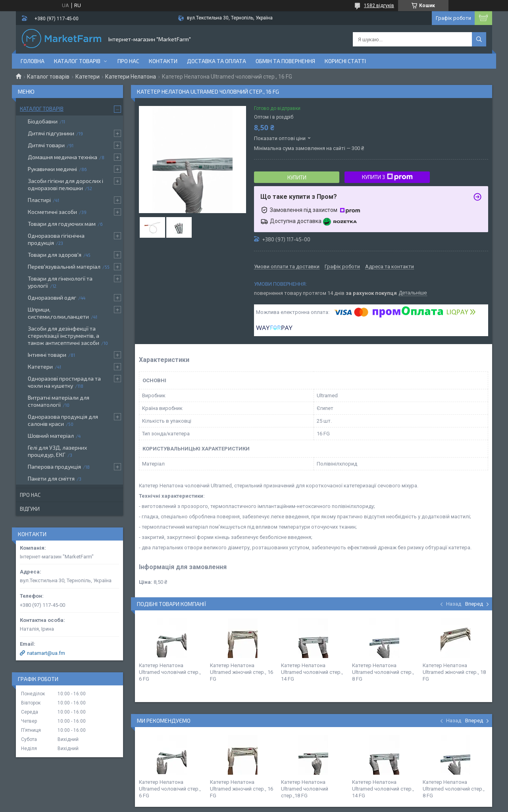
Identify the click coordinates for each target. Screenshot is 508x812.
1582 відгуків (379, 6)
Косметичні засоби (52, 212)
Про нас (128, 61)
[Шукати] (479, 39)
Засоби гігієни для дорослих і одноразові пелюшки (65, 184)
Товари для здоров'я (55, 255)
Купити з (387, 177)
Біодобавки (43, 121)
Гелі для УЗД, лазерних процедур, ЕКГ (57, 451)
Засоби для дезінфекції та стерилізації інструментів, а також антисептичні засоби (63, 336)
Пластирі (39, 200)
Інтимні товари (47, 355)
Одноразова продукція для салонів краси (63, 420)
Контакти (163, 61)
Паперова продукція (54, 467)
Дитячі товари (46, 145)
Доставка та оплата (216, 61)
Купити (297, 177)
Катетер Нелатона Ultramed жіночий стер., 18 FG (454, 672)
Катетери (88, 77)
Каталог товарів (77, 61)
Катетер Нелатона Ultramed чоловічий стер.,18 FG (305, 789)
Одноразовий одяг (52, 297)
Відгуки (30, 509)
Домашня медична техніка (63, 157)
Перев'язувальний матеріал (64, 266)
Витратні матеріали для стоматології (59, 401)
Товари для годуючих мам (62, 224)
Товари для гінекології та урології (60, 282)
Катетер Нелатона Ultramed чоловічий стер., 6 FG (170, 672)
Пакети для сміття (51, 478)
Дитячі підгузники (51, 133)
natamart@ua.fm (46, 653)
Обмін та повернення (285, 61)
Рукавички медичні (52, 169)
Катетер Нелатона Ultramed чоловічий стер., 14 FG (312, 672)
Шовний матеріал (51, 436)
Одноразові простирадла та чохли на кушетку (64, 382)
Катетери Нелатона (131, 77)
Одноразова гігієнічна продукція (56, 239)
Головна (33, 61)
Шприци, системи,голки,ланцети (58, 313)
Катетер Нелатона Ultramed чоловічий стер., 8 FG (383, 672)
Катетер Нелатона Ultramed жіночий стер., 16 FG (241, 672)
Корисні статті (345, 61)
